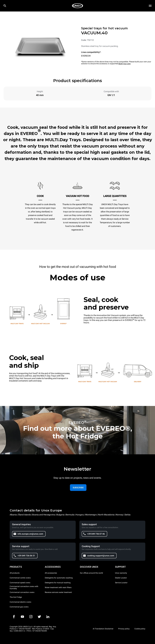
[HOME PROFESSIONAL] (77, 6)
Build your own (125, 64)
